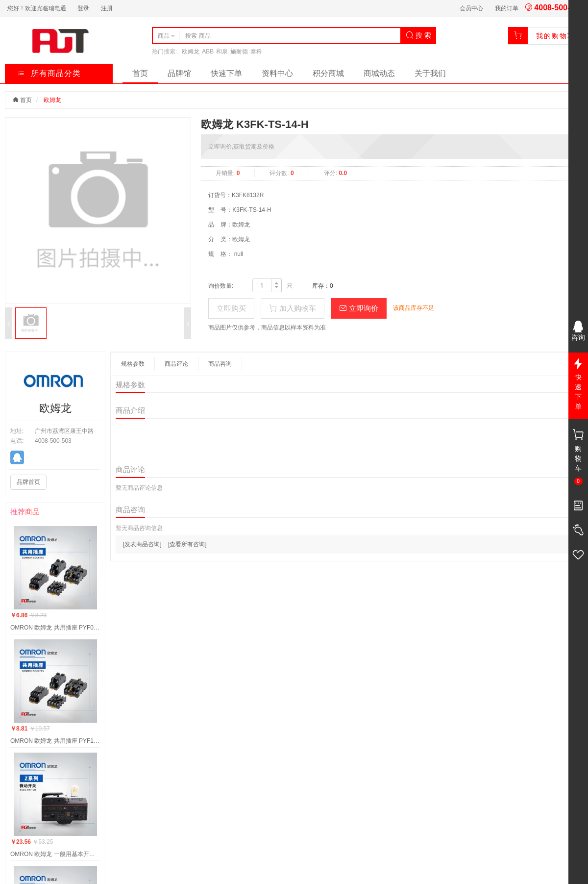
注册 (107, 8)
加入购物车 (292, 308)
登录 (83, 8)
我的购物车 (556, 36)
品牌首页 (28, 482)
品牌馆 (179, 73)
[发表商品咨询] (142, 544)
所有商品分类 (49, 73)
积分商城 (328, 73)
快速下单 (226, 73)
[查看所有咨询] (187, 544)
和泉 (222, 51)
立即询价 (359, 308)
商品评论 (176, 364)
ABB (208, 51)
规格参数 (133, 364)
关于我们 (430, 73)
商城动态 (379, 73)
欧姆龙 (191, 51)
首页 (140, 73)
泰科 (256, 51)
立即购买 (231, 308)
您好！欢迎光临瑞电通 (37, 8)
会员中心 (471, 8)
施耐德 (239, 51)
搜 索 (418, 35)
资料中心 (277, 73)
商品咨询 (220, 364)
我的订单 (507, 8)
